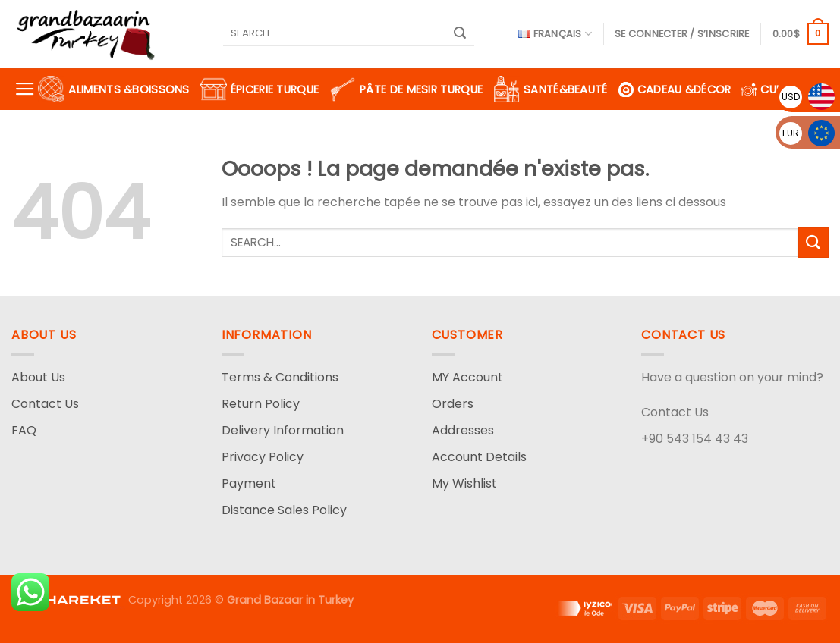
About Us (38, 377)
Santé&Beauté (551, 89)
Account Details (479, 457)
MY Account (467, 377)
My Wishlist (464, 483)
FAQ (24, 430)
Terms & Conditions (280, 377)
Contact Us (45, 404)
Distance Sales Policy (284, 510)
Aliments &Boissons (113, 89)
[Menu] (25, 89)
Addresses (463, 430)
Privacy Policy (263, 457)
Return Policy (261, 404)
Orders (453, 404)
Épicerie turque (260, 89)
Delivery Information (283, 430)
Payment (249, 483)
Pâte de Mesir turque (406, 89)
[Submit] (460, 34)
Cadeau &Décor (675, 89)
